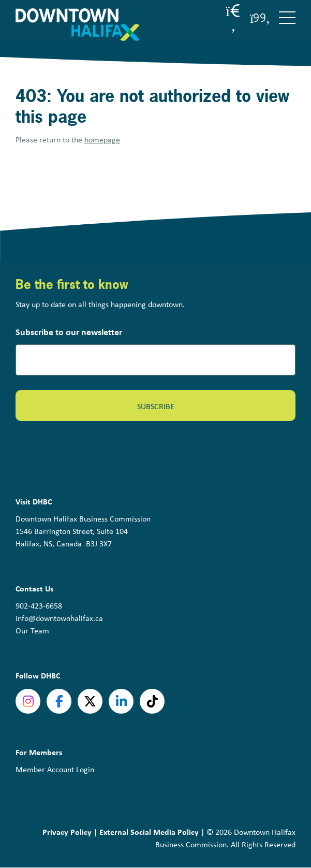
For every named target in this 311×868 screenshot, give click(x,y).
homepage (102, 140)
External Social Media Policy (149, 832)
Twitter (90, 701)
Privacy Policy (67, 832)
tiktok (152, 701)
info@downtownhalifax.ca (59, 618)
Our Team (32, 631)
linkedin (121, 701)
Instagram (28, 701)
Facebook (59, 701)
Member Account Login (55, 769)
